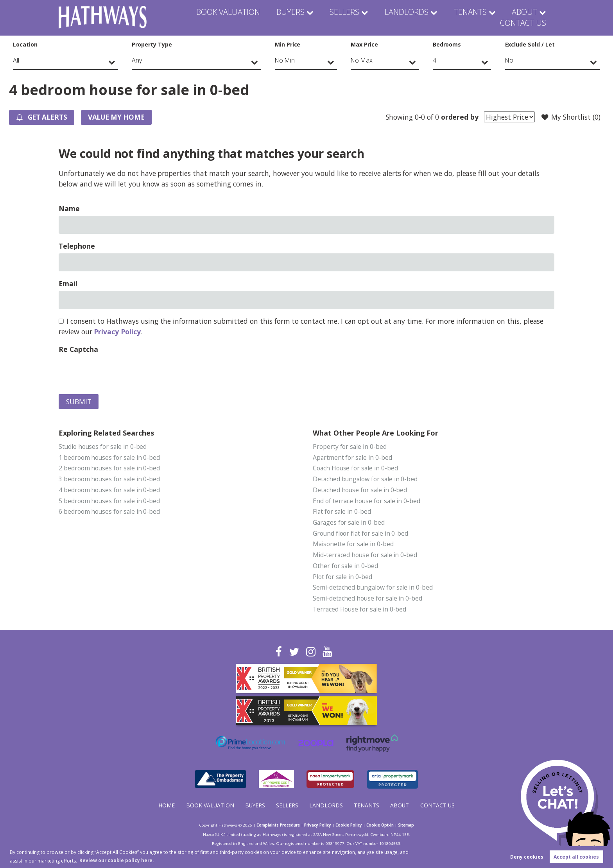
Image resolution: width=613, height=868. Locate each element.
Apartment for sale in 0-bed (353, 458)
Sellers (298, 18)
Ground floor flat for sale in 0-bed (361, 535)
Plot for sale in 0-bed (343, 579)
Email (68, 284)
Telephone (77, 246)
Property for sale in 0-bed (350, 447)
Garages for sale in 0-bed (349, 524)
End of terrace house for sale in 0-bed (367, 502)
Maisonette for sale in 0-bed (354, 546)
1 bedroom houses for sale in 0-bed (110, 458)
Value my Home (120, 117)
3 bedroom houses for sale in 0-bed (110, 480)
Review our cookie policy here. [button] (117, 860)
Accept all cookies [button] (576, 857)
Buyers (248, 18)
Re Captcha (78, 350)
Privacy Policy (117, 332)
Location (25, 44)
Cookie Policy (351, 826)
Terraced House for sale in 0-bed (360, 612)
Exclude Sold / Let (530, 44)
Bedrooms (447, 44)
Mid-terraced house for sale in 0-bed (366, 557)
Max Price (364, 44)
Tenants (415, 18)
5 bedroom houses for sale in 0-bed (110, 502)
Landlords (355, 18)
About (467, 18)
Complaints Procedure (275, 826)
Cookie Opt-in (384, 826)
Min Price (288, 44)
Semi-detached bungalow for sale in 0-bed (374, 590)
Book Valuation (190, 18)
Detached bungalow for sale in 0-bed (366, 480)
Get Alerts (43, 118)
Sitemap (411, 826)
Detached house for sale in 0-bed (360, 491)
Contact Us (525, 18)
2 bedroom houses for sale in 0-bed (110, 469)
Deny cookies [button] (527, 857)
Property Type (152, 44)
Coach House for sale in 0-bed (356, 469)
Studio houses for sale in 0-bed (103, 447)
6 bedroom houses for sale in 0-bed (110, 513)
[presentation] (118, 372)
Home (166, 806)
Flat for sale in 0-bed (342, 513)
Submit (79, 402)
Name (69, 209)
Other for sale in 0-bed (346, 568)
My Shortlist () (570, 117)
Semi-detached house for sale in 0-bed (368, 601)
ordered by (459, 117)
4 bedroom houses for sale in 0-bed (110, 491)
